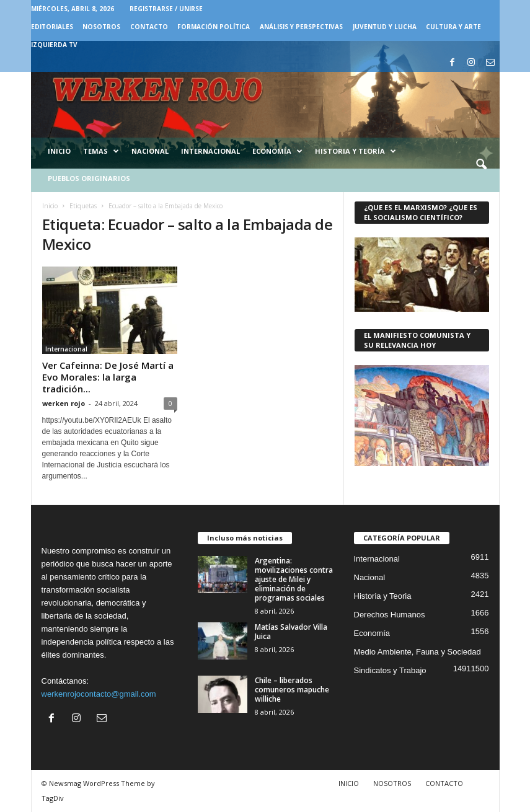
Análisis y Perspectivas (301, 27)
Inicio (59, 151)
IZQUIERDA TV (54, 45)
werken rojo (64, 403)
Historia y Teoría (356, 151)
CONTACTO (149, 27)
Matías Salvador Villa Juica (291, 632)
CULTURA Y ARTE (453, 27)
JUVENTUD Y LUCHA (385, 27)
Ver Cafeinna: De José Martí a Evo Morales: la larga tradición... (108, 377)
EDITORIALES (52, 27)
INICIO (349, 783)
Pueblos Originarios (89, 178)
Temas (101, 151)
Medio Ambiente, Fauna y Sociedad (417, 652)
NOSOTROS (101, 27)
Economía (277, 151)
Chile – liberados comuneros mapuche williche (292, 690)
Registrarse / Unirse (166, 9)
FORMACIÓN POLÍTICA (214, 27)
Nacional (150, 151)
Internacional (210, 151)
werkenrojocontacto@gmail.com (99, 694)
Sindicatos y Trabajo (390, 670)
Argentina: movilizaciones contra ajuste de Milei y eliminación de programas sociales (294, 579)
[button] (481, 165)
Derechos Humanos (390, 615)
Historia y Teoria (383, 596)
